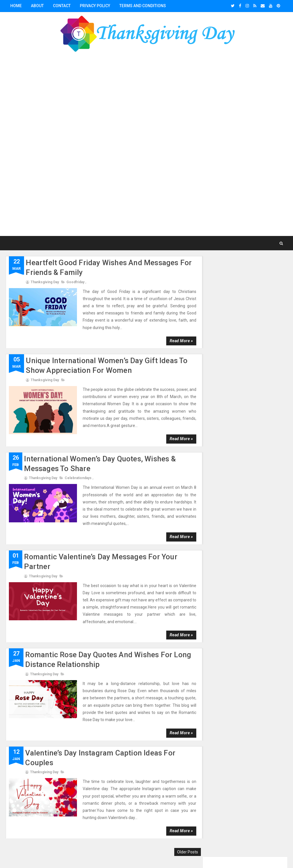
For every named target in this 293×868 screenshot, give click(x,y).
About (37, 6)
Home (16, 6)
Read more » (178, 340)
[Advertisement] (146, 145)
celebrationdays (78, 478)
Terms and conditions (143, 6)
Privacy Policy (95, 6)
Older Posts (184, 852)
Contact (62, 6)
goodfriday (75, 282)
